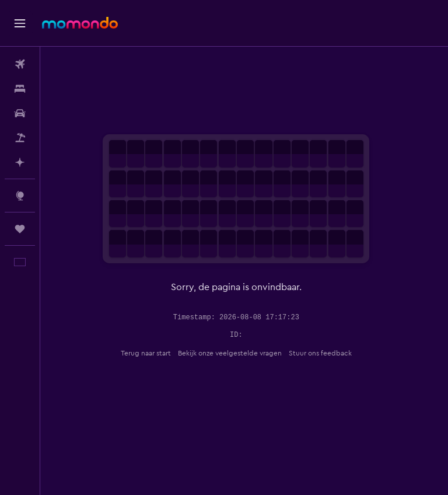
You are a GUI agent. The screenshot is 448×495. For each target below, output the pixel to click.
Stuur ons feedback (328, 353)
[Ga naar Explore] (20, 196)
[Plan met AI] (20, 162)
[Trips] (20, 229)
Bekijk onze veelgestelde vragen (238, 353)
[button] (20, 23)
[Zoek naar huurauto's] (20, 113)
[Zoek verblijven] (20, 89)
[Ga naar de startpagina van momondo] (80, 23)
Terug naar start (154, 353)
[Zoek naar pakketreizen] (20, 138)
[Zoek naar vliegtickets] (20, 64)
